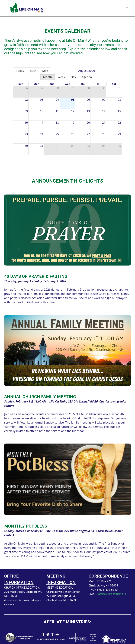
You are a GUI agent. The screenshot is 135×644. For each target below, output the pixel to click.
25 (57, 134)
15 (119, 111)
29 (73, 88)
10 (42, 111)
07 (104, 100)
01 (119, 88)
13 (88, 111)
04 (57, 100)
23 (26, 134)
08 (119, 100)
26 (26, 88)
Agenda (87, 77)
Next (45, 71)
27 (42, 88)
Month (47, 77)
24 (42, 134)
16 (26, 123)
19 (73, 123)
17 (42, 123)
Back (33, 71)
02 (26, 100)
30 (88, 88)
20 (88, 123)
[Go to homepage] (27, 8)
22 (119, 123)
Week (62, 77)
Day (73, 77)
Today (20, 71)
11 (57, 111)
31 (104, 88)
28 (57, 88)
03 (42, 100)
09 (26, 111)
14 (104, 111)
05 (73, 100)
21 (104, 123)
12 (73, 111)
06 (88, 100)
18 (57, 123)
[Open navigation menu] (127, 8)
